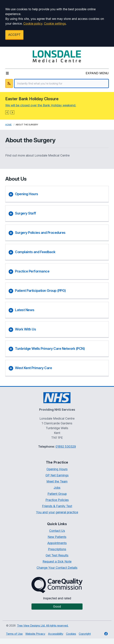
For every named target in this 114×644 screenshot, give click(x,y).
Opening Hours (57, 469)
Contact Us (57, 531)
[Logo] (57, 56)
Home (8, 125)
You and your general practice (57, 512)
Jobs (57, 488)
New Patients (57, 537)
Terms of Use (14, 634)
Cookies (71, 634)
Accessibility (56, 634)
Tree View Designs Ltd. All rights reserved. (43, 626)
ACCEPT (14, 35)
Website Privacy (35, 634)
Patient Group (57, 494)
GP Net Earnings (57, 475)
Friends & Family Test (57, 506)
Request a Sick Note (57, 561)
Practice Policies (57, 500)
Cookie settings (55, 24)
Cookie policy (33, 24)
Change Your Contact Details (57, 568)
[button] (7, 112)
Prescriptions (57, 549)
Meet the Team (57, 481)
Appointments (57, 543)
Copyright (85, 634)
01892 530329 (66, 447)
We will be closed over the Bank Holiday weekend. (41, 105)
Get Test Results (57, 555)
